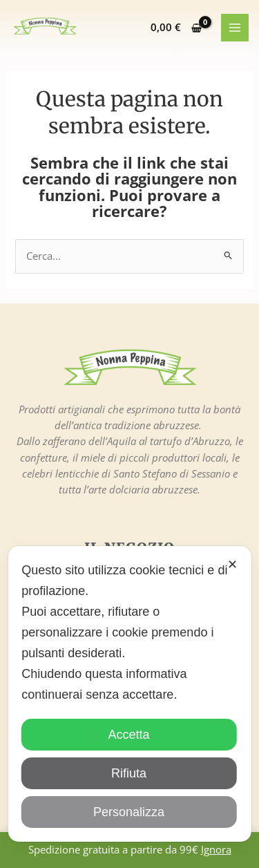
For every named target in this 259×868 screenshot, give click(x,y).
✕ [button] (232, 565)
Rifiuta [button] (129, 773)
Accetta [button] (128, 735)
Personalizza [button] (129, 812)
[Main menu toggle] (235, 28)
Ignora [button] (216, 849)
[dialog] (129, 694)
